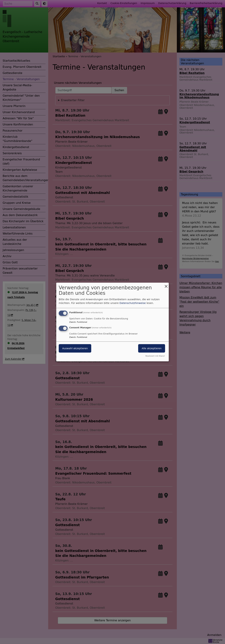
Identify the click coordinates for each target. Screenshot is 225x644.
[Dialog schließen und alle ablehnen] (166, 285)
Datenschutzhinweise (133, 303)
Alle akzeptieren (152, 348)
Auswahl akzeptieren (75, 348)
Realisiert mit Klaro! (155, 356)
